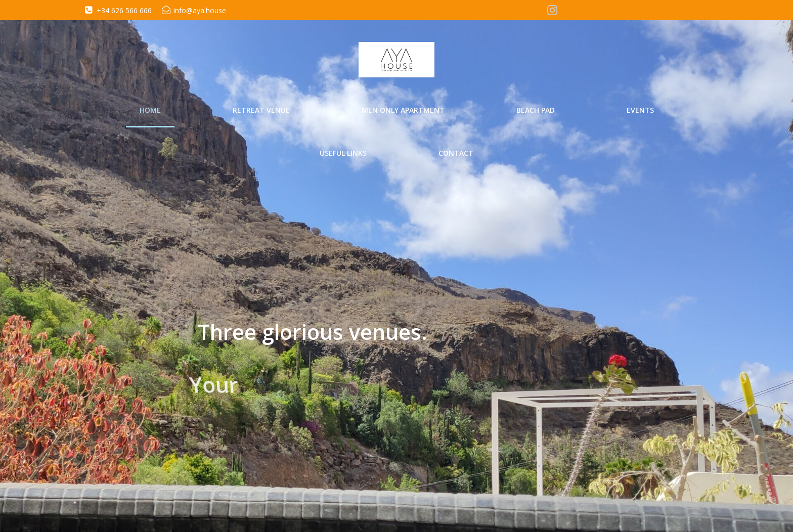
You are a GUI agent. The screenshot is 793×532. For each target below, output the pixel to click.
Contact (456, 153)
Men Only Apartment (403, 110)
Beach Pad (536, 110)
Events (640, 110)
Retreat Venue (261, 110)
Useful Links (343, 153)
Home (150, 110)
